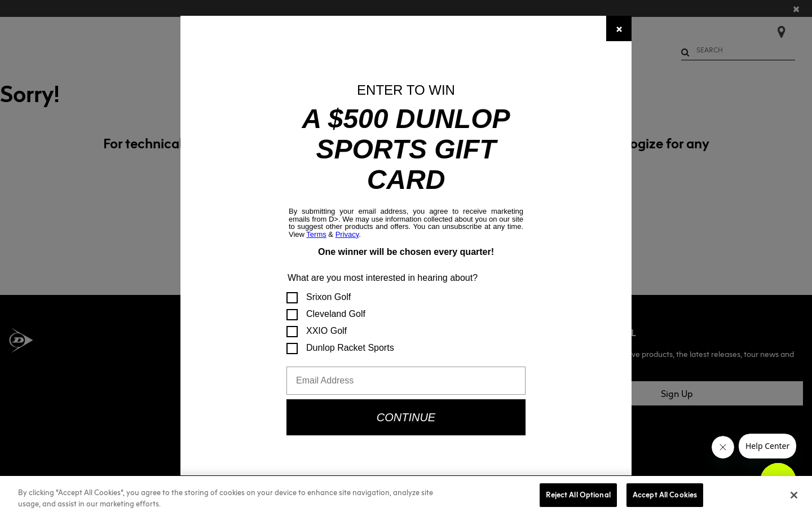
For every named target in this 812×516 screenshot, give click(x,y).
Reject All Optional (578, 495)
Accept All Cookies (665, 495)
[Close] (619, 28)
